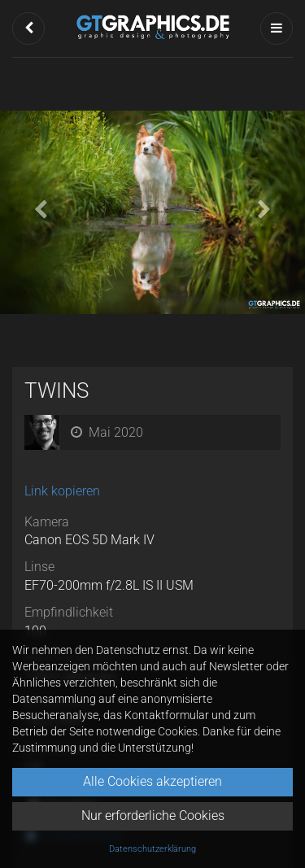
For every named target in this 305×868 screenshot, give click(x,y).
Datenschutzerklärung (152, 849)
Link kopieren (62, 491)
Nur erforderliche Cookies (153, 816)
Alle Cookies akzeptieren (152, 781)
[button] (28, 28)
